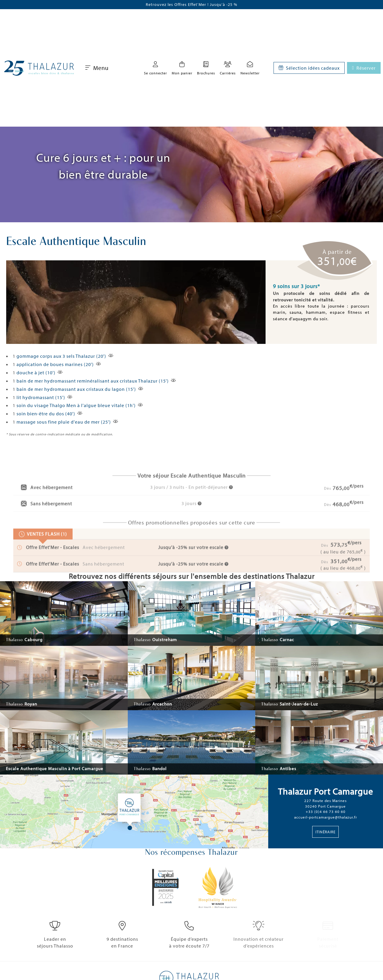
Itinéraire (325, 832)
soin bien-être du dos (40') (46, 414)
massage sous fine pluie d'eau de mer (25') (64, 422)
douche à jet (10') (36, 373)
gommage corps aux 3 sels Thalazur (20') (61, 356)
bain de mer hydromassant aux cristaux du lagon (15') (76, 389)
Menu (97, 68)
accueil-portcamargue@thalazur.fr (326, 817)
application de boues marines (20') (55, 364)
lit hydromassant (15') (41, 397)
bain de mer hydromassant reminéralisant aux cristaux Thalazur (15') (93, 381)
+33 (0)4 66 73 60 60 (326, 811)
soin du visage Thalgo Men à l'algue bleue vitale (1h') (76, 405)
